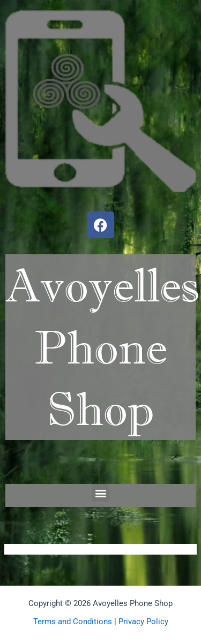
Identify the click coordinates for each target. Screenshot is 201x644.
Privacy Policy (143, 622)
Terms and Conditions (73, 622)
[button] (100, 493)
